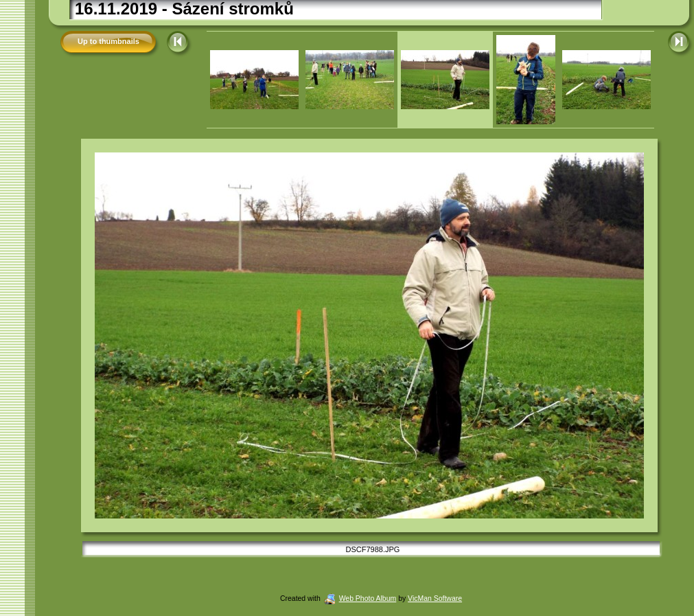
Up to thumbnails (108, 41)
